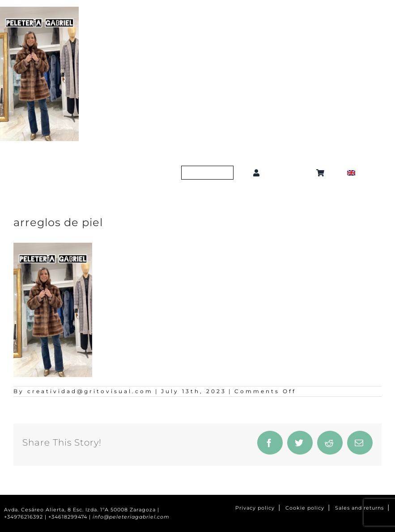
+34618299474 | (70, 517)
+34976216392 (23, 517)
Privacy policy (255, 508)
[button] (289, 173)
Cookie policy (305, 508)
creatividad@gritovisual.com (90, 391)
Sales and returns (359, 508)
